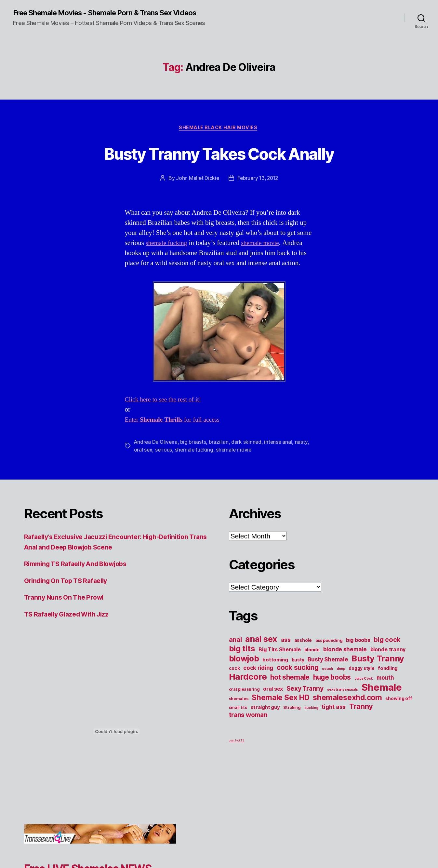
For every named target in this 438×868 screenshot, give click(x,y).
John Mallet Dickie (196, 180)
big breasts (195, 443)
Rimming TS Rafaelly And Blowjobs (81, 565)
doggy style (361, 670)
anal (235, 641)
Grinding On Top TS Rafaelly (70, 582)
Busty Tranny (378, 660)
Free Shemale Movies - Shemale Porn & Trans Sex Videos (114, 13)
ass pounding (329, 642)
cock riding (258, 669)
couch (327, 670)
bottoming (275, 661)
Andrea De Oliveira (157, 443)
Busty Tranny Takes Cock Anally (219, 154)
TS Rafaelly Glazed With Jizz (70, 615)
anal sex (261, 640)
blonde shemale (345, 651)
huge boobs (332, 679)
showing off (398, 700)
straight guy (265, 709)
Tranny (361, 708)
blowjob (244, 660)
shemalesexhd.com (347, 699)
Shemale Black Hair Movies (219, 129)
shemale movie (265, 244)
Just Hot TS (237, 742)
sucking (311, 709)
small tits (238, 709)
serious (164, 451)
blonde (312, 651)
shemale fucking (168, 244)
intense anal (282, 443)
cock (234, 670)
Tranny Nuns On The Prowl (67, 599)
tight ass (334, 708)
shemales (239, 700)
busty (298, 661)
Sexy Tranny (305, 690)
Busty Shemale (328, 661)
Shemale (382, 689)
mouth (385, 679)
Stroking (292, 709)
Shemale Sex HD (280, 699)
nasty (305, 443)
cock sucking (298, 669)
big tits (242, 650)
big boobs (358, 642)
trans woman (248, 716)
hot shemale (290, 679)
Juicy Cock (364, 680)
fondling (388, 670)
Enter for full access (176, 421)
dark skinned (249, 443)
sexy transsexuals (343, 691)
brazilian (221, 443)
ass (286, 641)
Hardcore (248, 678)
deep (341, 670)
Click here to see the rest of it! (166, 401)
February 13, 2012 (258, 180)
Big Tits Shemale (280, 651)
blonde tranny (388, 651)
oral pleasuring (244, 691)
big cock (387, 641)
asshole (303, 642)
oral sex (143, 451)
